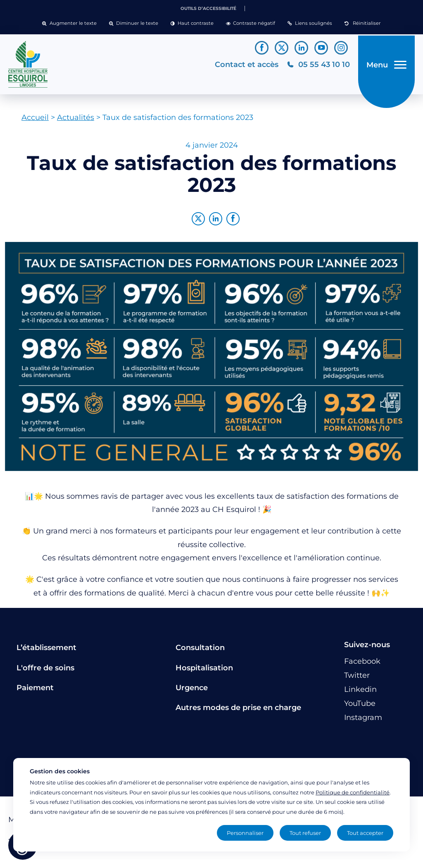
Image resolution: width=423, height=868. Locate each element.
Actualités (76, 121)
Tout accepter (365, 833)
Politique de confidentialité (353, 792)
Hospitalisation (204, 671)
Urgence (192, 691)
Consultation (200, 651)
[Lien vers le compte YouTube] (321, 48)
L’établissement (46, 651)
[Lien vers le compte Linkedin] (301, 48)
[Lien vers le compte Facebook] (262, 48)
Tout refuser (305, 833)
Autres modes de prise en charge (238, 711)
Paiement (35, 691)
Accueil (35, 121)
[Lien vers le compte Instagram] (341, 48)
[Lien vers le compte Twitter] (282, 48)
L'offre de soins (45, 671)
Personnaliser (245, 833)
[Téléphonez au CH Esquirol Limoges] (316, 66)
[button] (69, 24)
